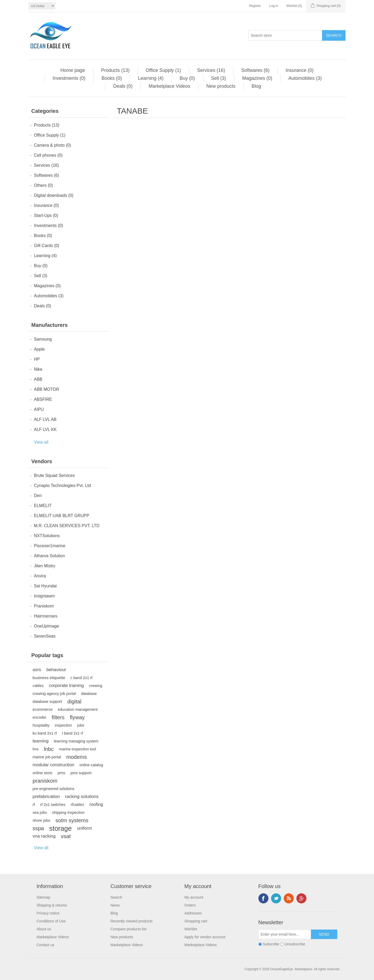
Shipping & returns (52, 905)
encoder (40, 717)
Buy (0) (187, 78)
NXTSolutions (47, 536)
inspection (63, 725)
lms (36, 749)
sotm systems (72, 820)
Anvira (40, 576)
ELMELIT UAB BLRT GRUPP (62, 516)
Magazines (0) (257, 78)
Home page (73, 70)
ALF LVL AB (45, 419)
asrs (37, 670)
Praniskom (44, 606)
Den (38, 496)
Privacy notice (48, 913)
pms (61, 773)
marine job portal (47, 757)
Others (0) (44, 185)
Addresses (193, 913)
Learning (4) (151, 78)
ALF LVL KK (45, 429)
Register (255, 6)
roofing (96, 804)
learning (41, 741)
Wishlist (191, 929)
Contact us (46, 945)
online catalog (91, 765)
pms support (81, 773)
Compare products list (129, 929)
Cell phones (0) (48, 155)
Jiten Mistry (45, 566)
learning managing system (76, 741)
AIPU (39, 409)
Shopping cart (196, 921)
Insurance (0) (300, 70)
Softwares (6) (255, 70)
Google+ (301, 898)
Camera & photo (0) (53, 145)
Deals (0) (123, 86)
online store (43, 773)
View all (41, 442)
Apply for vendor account (205, 937)
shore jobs (42, 820)
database (89, 694)
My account (194, 897)
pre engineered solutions (54, 789)
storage (61, 828)
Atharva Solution (49, 556)
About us (44, 929)
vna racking (44, 836)
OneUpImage (47, 626)
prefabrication (46, 796)
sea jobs (40, 812)
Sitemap (43, 897)
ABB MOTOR (47, 389)
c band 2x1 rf (81, 678)
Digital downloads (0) (54, 195)
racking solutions (82, 796)
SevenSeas (45, 636)
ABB (38, 379)
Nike (38, 369)
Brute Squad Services (55, 475)
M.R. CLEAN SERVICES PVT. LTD (67, 526)
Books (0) (112, 78)
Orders (190, 905)
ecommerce (43, 709)
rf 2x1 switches (53, 805)
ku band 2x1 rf (45, 733)
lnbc (49, 749)
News (115, 905)
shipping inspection (68, 812)
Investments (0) (69, 78)
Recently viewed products (132, 921)
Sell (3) (219, 78)
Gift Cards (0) (47, 246)
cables (38, 686)
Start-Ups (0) (46, 215)
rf (34, 805)
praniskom (45, 781)
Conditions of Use (51, 921)
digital (74, 702)
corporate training (66, 686)
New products (221, 86)
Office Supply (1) (163, 70)
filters (58, 717)
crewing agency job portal (54, 694)
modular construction (54, 765)
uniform (85, 828)
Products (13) (115, 70)
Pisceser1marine (50, 546)
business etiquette (49, 678)
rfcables (77, 805)
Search (116, 897)
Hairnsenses (46, 616)
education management (78, 709)
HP (37, 359)
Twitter (276, 898)
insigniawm (44, 596)
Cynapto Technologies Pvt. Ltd (63, 486)
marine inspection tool (77, 749)
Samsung (43, 339)
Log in (274, 6)
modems (77, 757)
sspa (38, 828)
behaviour (56, 670)
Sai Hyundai (45, 586)
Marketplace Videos (169, 86)
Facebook (263, 898)
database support (48, 702)
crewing (96, 686)
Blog (256, 86)
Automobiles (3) (305, 78)
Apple (39, 349)
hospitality (41, 725)
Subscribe (271, 944)
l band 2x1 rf (72, 733)
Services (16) (211, 70)
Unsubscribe (295, 944)
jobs (81, 725)
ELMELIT (43, 506)
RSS (289, 898)
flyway (77, 717)
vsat (66, 836)
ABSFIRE (43, 399)
